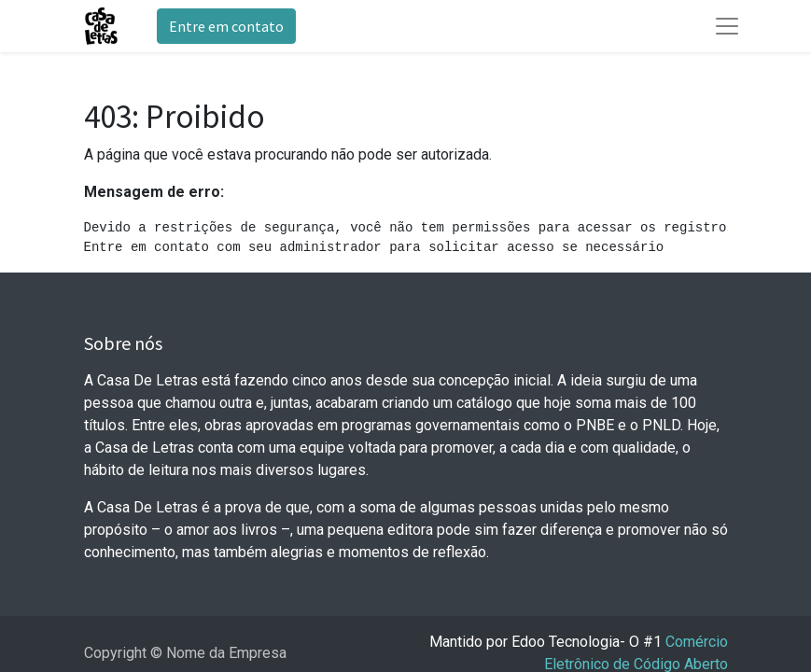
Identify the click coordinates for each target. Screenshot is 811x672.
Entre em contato (226, 26)
